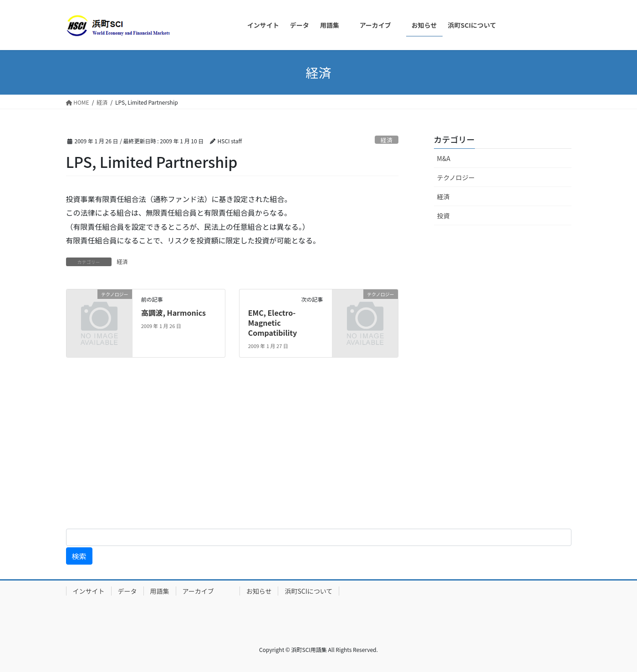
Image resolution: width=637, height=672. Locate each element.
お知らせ (259, 591)
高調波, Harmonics (173, 313)
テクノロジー (456, 177)
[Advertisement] (273, 450)
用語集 (160, 591)
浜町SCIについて (308, 591)
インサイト (89, 591)
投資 (443, 216)
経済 (387, 140)
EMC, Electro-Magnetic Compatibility (273, 323)
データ (127, 591)
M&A (444, 158)
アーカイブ (208, 591)
